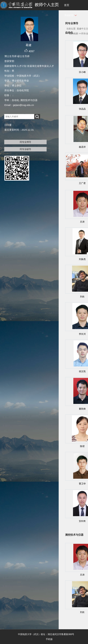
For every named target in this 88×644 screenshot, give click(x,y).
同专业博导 (25, 142)
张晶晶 (82, 109)
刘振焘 (82, 259)
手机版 (49, 639)
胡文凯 (82, 371)
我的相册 (73, 34)
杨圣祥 (82, 147)
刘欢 (82, 297)
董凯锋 (82, 409)
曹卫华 (82, 484)
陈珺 (82, 446)
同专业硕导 (25, 149)
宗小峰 (82, 72)
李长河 (82, 334)
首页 (67, 5)
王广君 (82, 183)
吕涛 (82, 222)
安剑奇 (82, 521)
